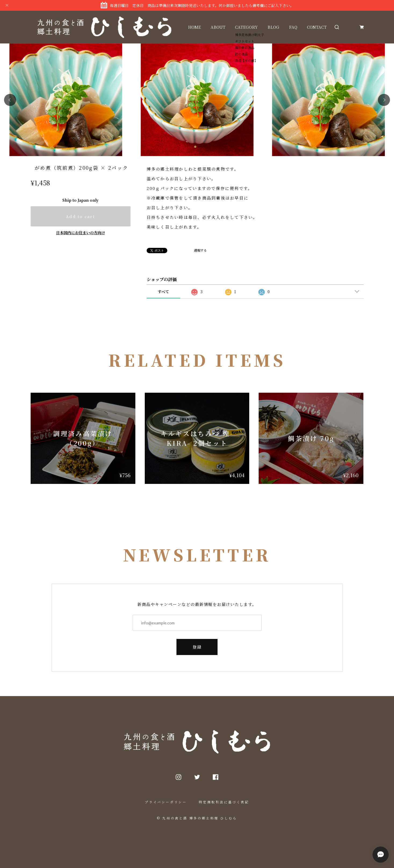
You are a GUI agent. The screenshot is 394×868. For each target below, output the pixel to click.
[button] (10, 100)
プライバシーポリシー (166, 802)
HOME (194, 27)
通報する (200, 250)
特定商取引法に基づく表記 (224, 802)
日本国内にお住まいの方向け (81, 233)
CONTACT (317, 27)
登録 (197, 647)
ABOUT (218, 27)
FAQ (293, 27)
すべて (163, 292)
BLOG (273, 27)
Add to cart (80, 216)
